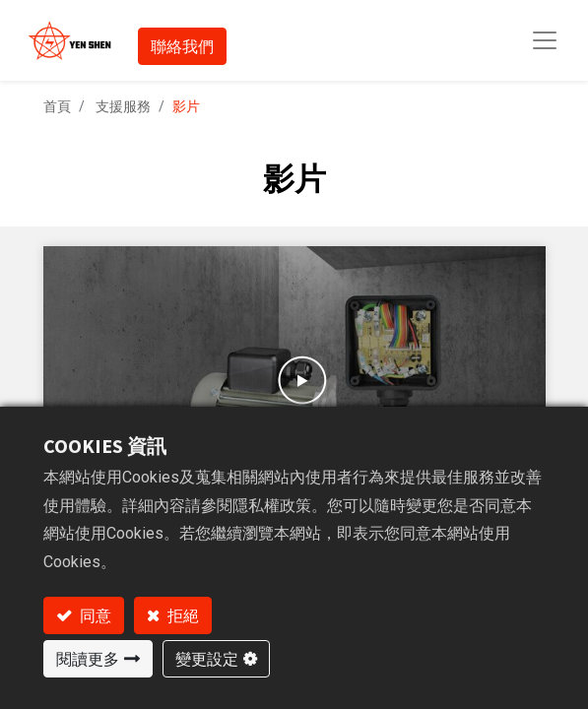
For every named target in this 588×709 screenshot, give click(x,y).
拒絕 (182, 615)
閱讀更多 (88, 659)
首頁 (57, 106)
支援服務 (123, 106)
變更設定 (207, 659)
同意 (94, 615)
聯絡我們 (182, 46)
